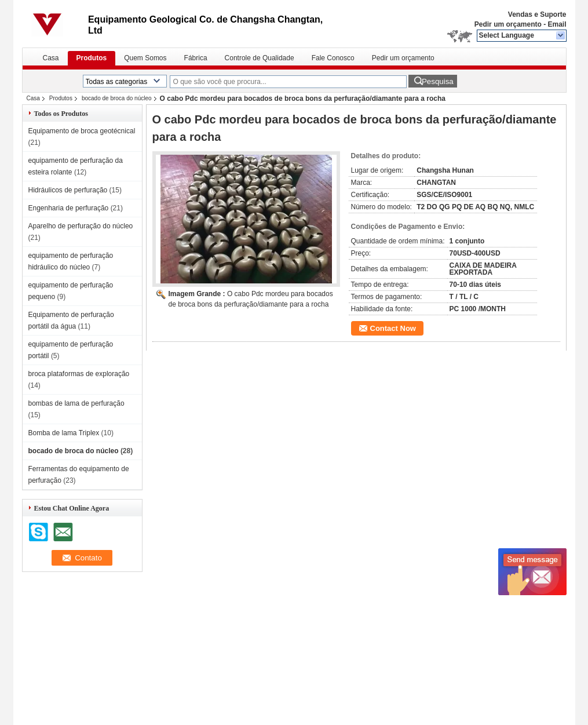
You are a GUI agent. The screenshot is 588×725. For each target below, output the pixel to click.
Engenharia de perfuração (69, 208)
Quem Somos (145, 58)
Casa (51, 58)
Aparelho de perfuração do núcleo (81, 226)
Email (557, 24)
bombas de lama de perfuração (76, 403)
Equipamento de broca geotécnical (82, 131)
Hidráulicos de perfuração (68, 190)
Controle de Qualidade (260, 58)
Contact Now (393, 328)
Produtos (92, 58)
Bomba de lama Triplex (64, 433)
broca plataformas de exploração (79, 374)
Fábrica (196, 58)
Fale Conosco (333, 58)
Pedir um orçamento (508, 24)
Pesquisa (438, 81)
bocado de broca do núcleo (117, 98)
